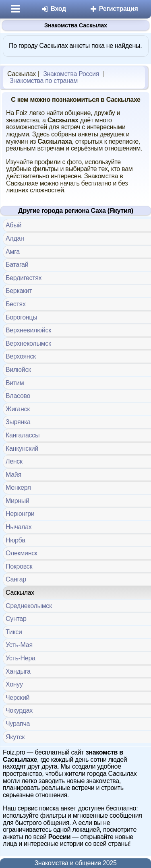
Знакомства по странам (44, 81)
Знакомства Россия (71, 74)
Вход (53, 9)
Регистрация (114, 9)
